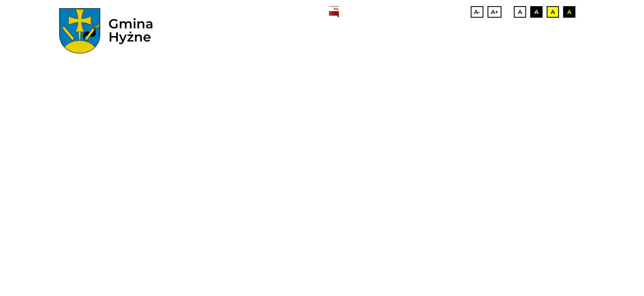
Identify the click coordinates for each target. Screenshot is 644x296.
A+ (494, 12)
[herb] (80, 31)
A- (477, 12)
